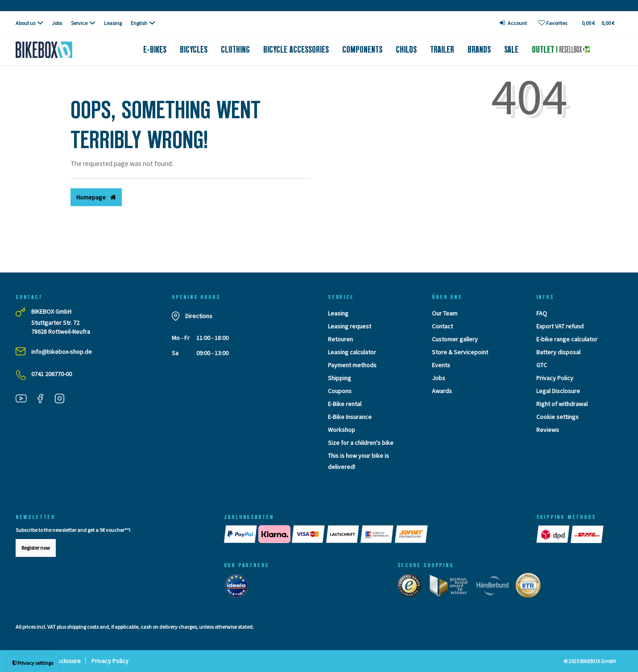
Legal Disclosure (558, 391)
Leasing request (350, 326)
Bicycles (194, 50)
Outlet (561, 50)
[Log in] (514, 23)
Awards (442, 391)
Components (362, 50)
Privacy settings (33, 663)
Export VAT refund (560, 326)
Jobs (57, 23)
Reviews (548, 430)
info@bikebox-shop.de (62, 352)
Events (441, 365)
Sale (511, 50)
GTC (542, 365)
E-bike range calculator (567, 339)
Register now (36, 548)
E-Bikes (155, 50)
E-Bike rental (345, 404)
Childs (406, 50)
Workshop (342, 430)
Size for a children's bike (361, 443)
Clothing (235, 50)
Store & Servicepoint (460, 352)
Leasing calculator (352, 352)
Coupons (340, 391)
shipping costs (83, 627)
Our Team (445, 313)
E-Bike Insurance (350, 417)
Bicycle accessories (296, 50)
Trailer (442, 50)
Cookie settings (557, 417)
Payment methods (352, 365)
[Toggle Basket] (598, 23)
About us (25, 23)
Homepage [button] (96, 197)
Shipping (340, 378)
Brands (479, 50)
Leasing (113, 23)
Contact (442, 326)
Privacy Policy (555, 378)
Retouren (340, 339)
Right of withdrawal (562, 404)
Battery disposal (558, 352)
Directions (199, 316)
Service (79, 23)
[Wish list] (553, 23)
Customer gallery (455, 339)
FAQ (542, 313)
